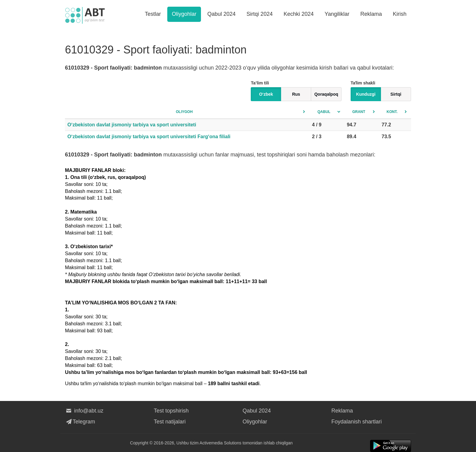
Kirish (400, 14)
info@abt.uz (84, 411)
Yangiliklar (337, 14)
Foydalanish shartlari (357, 422)
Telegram (80, 422)
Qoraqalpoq (326, 94)
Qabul (324, 112)
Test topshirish (171, 411)
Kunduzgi (366, 94)
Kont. (392, 112)
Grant (359, 112)
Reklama (371, 14)
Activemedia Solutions (220, 443)
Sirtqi (396, 94)
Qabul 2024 (221, 14)
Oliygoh (184, 112)
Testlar (153, 14)
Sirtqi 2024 (260, 14)
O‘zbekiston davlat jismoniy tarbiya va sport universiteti (132, 125)
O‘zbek (266, 94)
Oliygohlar (184, 14)
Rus (296, 94)
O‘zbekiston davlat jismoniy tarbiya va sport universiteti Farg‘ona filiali (149, 137)
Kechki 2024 (299, 14)
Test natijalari (170, 422)
